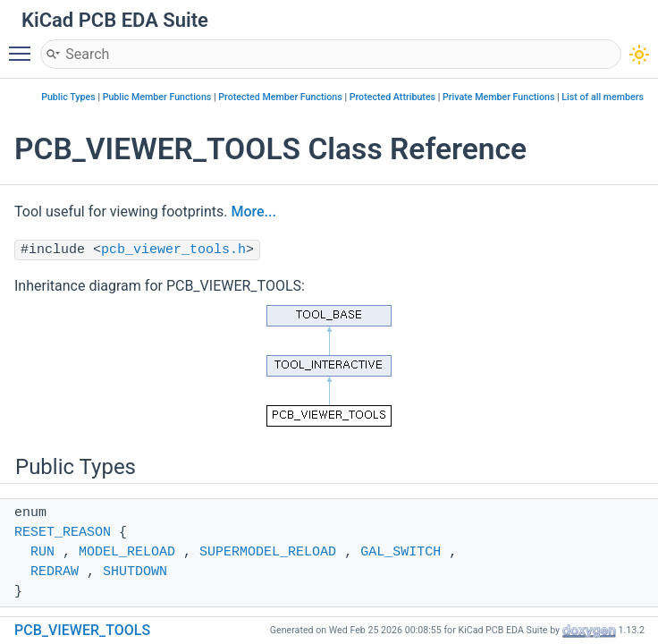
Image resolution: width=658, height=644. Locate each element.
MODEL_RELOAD (127, 552)
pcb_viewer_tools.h (173, 250)
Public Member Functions (157, 97)
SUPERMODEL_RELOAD (268, 552)
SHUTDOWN (135, 572)
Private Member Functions (498, 97)
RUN (42, 552)
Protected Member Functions (280, 97)
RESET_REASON (63, 533)
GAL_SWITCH (401, 552)
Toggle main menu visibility (24, 46)
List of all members (603, 97)
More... (253, 212)
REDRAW (55, 572)
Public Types (68, 97)
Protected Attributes (392, 97)
